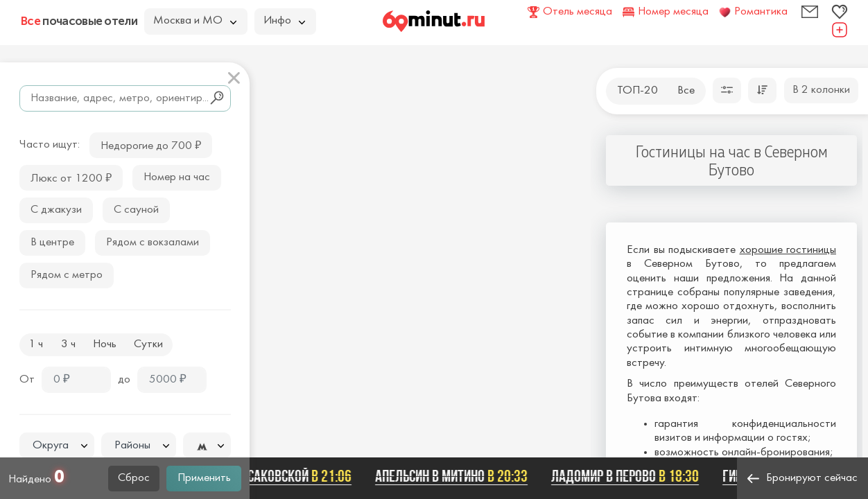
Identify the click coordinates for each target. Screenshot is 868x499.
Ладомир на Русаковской (260, 476)
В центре (52, 243)
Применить (204, 478)
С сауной (136, 210)
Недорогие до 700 (151, 145)
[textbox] (57, 446)
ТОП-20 (637, 91)
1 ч (36, 344)
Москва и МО (195, 21)
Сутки (148, 344)
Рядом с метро (67, 275)
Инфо (284, 21)
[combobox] (57, 446)
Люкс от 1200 (71, 177)
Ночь (105, 344)
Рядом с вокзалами (153, 243)
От (27, 380)
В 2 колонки (821, 90)
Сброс (134, 478)
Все (686, 91)
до (124, 380)
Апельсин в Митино (454, 476)
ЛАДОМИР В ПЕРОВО (628, 476)
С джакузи (56, 210)
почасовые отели (79, 21)
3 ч (68, 344)
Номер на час (177, 177)
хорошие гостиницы (788, 250)
